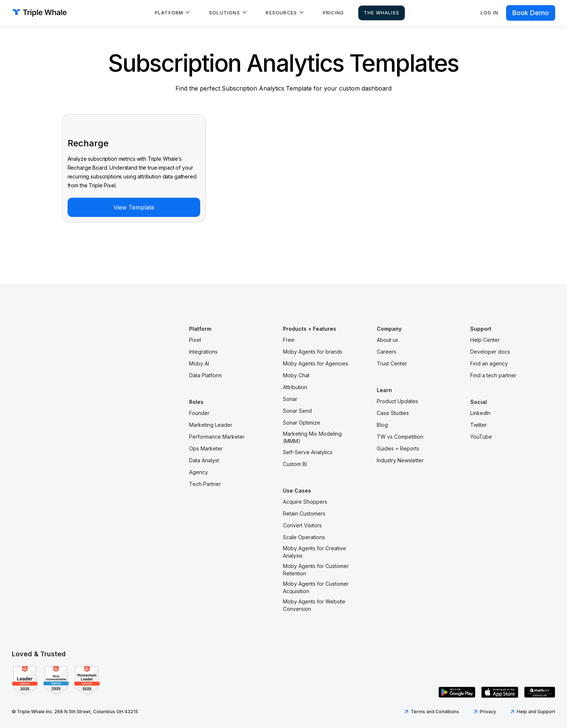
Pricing (333, 13)
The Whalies (382, 13)
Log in (489, 13)
